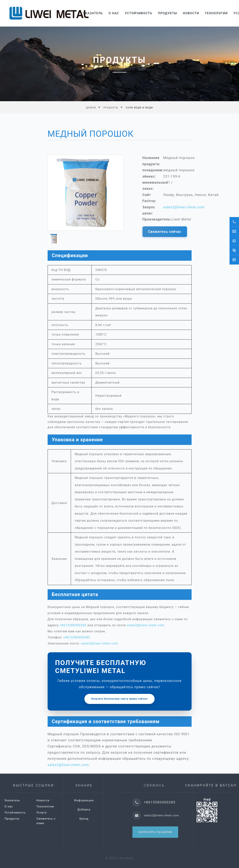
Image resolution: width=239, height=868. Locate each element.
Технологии (216, 13)
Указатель (93, 13)
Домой (91, 107)
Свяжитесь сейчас (165, 232)
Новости (191, 13)
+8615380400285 (73, 625)
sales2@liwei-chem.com (184, 207)
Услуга (65, 813)
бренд (109, 819)
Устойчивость (139, 13)
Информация (109, 800)
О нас (114, 13)
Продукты (168, 13)
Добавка (109, 810)
